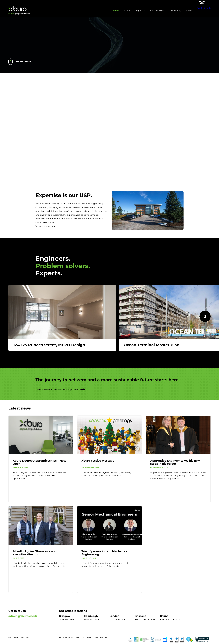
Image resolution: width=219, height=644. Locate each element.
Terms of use (101, 629)
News (179, 11)
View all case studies (167, 265)
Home (106, 11)
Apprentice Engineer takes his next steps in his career (175, 454)
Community (165, 11)
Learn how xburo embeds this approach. (57, 381)
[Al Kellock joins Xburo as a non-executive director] (41, 517)
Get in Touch (199, 11)
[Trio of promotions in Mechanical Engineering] (109, 517)
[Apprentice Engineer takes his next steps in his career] (178, 427)
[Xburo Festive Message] (109, 427)
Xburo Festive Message (98, 452)
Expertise (131, 11)
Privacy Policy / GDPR (69, 629)
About (118, 11)
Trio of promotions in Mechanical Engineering (105, 544)
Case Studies (147, 11)
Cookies (87, 629)
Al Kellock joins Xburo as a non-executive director (35, 544)
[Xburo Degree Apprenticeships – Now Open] (41, 427)
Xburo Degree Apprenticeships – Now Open (39, 454)
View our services (50, 217)
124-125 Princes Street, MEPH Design (47, 337)
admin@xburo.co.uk (23, 608)
